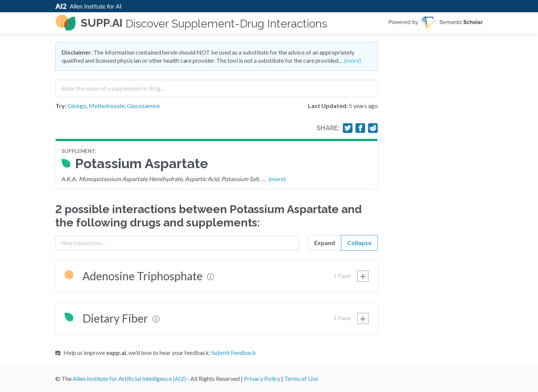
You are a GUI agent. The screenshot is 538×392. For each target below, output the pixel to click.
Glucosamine (143, 106)
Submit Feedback (234, 352)
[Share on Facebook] (360, 128)
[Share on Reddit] (373, 128)
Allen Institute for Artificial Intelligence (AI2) (129, 378)
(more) (352, 60)
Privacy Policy (262, 378)
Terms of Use (301, 378)
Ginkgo (77, 106)
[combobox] (216, 86)
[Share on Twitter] (348, 128)
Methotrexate (107, 106)
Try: (61, 106)
